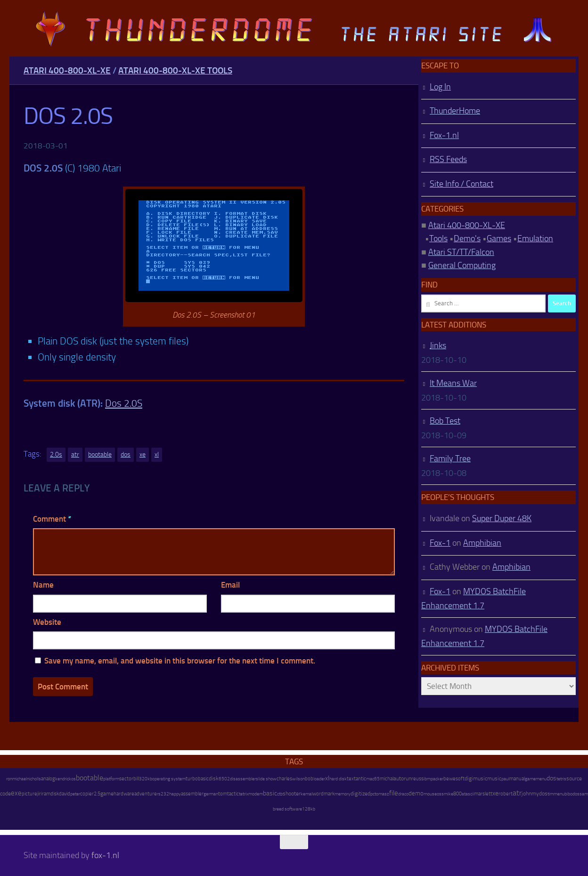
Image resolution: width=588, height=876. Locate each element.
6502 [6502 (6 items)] (224, 779)
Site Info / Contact (461, 184)
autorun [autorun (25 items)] (402, 778)
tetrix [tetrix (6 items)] (244, 794)
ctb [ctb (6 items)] (280, 794)
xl (157, 454)
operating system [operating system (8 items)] (169, 779)
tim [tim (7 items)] (551, 794)
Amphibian (482, 543)
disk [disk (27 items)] (214, 778)
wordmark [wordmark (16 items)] (323, 794)
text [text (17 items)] (351, 778)
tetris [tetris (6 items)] (561, 779)
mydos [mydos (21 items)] (539, 794)
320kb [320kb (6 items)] (146, 779)
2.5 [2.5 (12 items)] (97, 794)
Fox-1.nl (444, 135)
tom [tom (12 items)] (223, 794)
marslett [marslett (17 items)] (483, 794)
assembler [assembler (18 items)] (192, 794)
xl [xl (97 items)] (327, 778)
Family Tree (450, 458)
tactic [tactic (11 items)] (233, 794)
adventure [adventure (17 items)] (146, 794)
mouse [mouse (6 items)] (430, 794)
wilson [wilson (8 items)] (298, 779)
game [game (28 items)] (107, 794)
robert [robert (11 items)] (506, 794)
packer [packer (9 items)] (437, 779)
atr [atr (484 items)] (517, 793)
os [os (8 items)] (73, 779)
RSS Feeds (448, 159)
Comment (52, 519)
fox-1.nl (105, 855)
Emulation (535, 238)
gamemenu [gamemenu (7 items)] (536, 779)
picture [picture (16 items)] (29, 794)
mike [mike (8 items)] (449, 794)
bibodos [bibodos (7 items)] (572, 794)
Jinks (438, 345)
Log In (440, 87)
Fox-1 (440, 543)
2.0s (56, 454)
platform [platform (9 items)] (111, 779)
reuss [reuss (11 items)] (417, 779)
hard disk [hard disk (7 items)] (338, 779)
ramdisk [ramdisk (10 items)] (50, 794)
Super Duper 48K (502, 518)
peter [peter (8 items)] (75, 794)
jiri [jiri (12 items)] (40, 794)
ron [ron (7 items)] (9, 779)
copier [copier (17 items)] (87, 794)
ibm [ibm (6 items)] (427, 779)
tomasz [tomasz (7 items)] (382, 794)
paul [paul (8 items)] (505, 779)
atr (75, 454)
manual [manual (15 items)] (517, 779)
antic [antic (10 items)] (361, 779)
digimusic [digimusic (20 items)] (476, 778)
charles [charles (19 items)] (284, 778)
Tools (438, 238)
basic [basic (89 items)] (270, 793)
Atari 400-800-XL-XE (67, 70)
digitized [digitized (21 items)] (360, 794)
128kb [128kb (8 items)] (309, 809)
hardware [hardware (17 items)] (124, 794)
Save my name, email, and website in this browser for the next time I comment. (180, 661)
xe (143, 454)
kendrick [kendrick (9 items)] (63, 779)
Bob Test (445, 421)
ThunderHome (455, 111)
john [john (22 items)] (527, 794)
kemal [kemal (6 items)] (306, 794)
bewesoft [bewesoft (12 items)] (454, 779)
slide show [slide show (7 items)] (266, 779)
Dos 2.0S (124, 403)
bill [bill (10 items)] (136, 779)
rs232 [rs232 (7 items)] (163, 794)
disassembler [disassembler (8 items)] (243, 779)
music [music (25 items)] (494, 778)
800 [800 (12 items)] (457, 794)
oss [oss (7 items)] (440, 794)
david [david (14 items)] (65, 794)
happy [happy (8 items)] (175, 794)
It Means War (453, 383)
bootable (100, 454)
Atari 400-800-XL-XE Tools (175, 70)
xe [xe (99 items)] (495, 793)
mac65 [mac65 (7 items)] (373, 779)
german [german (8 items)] (211, 794)
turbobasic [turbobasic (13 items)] (197, 779)
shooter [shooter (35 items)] (292, 794)
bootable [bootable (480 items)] (90, 778)
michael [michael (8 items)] (20, 779)
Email (230, 585)
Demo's (467, 238)
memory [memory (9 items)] (343, 794)
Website (47, 622)
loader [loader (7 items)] (319, 779)
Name (43, 585)
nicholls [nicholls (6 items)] (34, 779)
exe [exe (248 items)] (16, 793)
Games (499, 238)
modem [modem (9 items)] (256, 794)
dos (126, 454)
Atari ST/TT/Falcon (461, 252)
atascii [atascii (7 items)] (468, 794)
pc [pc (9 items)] (372, 794)
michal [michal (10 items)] (387, 779)
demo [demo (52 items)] (416, 793)
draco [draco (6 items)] (403, 794)
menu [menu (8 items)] (559, 794)
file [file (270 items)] (394, 793)
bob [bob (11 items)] (309, 779)
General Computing (462, 265)
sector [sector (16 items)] (126, 779)
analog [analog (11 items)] (48, 779)
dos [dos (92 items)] (551, 778)
